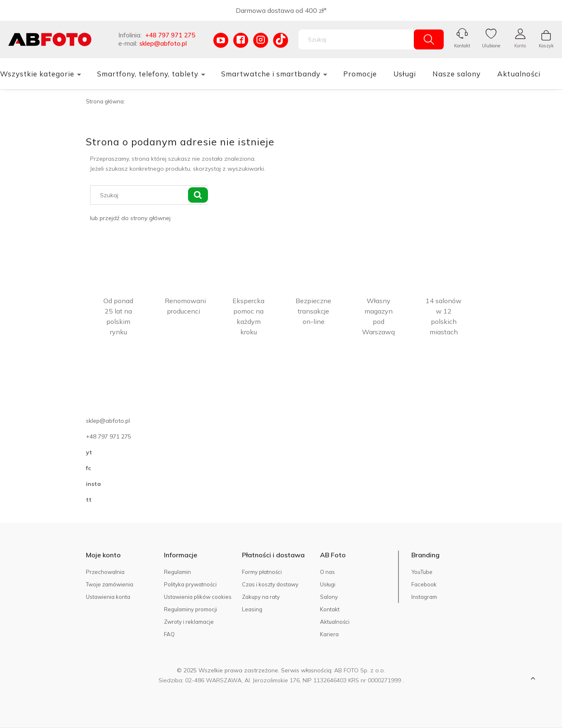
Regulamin (177, 572)
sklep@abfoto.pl (163, 43)
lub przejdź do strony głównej (130, 218)
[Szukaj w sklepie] (358, 39)
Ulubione (491, 46)
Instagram (424, 597)
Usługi (328, 584)
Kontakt (462, 46)
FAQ (169, 634)
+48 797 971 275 (170, 35)
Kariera (329, 634)
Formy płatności (262, 572)
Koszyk (546, 46)
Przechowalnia (105, 572)
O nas (327, 572)
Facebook (424, 584)
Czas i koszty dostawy (270, 584)
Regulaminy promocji (191, 609)
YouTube (422, 572)
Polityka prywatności (190, 584)
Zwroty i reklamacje (189, 622)
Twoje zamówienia (110, 584)
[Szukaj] (429, 39)
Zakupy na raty (261, 597)
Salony (329, 597)
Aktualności (335, 622)
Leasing (252, 609)
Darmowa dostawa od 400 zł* (281, 10)
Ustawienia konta (108, 597)
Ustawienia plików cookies (198, 597)
